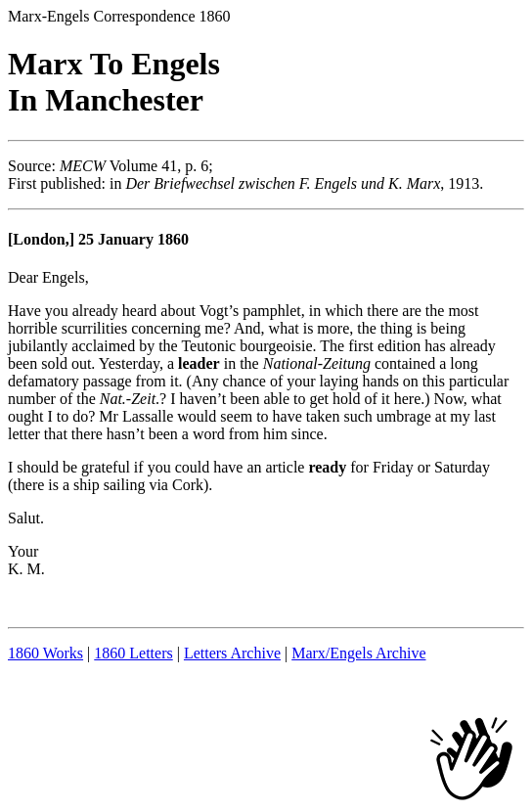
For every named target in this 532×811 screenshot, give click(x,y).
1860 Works (45, 653)
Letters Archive (232, 653)
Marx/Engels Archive (358, 653)
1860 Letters (133, 653)
